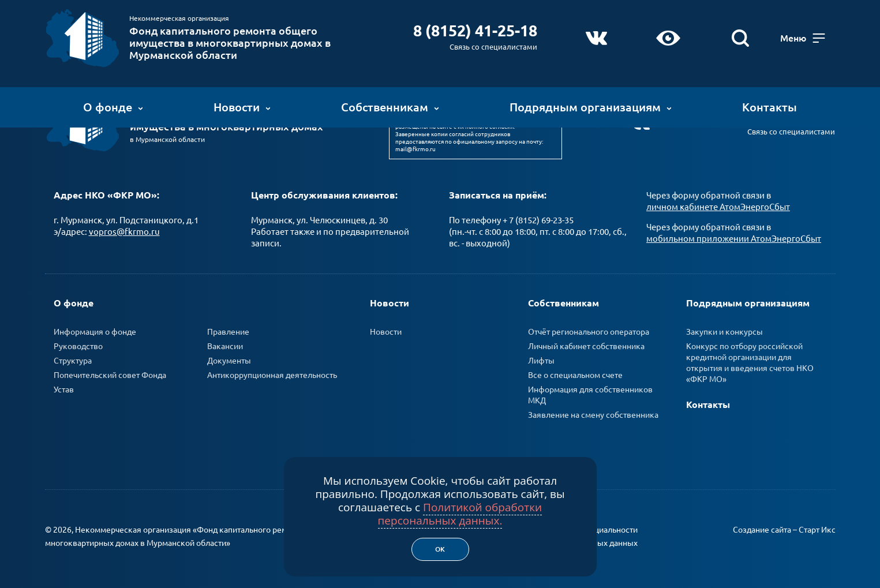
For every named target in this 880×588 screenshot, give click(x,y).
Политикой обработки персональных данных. (460, 514)
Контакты (769, 106)
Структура (73, 359)
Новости (242, 106)
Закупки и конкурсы (724, 331)
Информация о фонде (95, 331)
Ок (440, 549)
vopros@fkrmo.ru (124, 231)
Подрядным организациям (591, 106)
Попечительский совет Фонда (110, 374)
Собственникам (390, 106)
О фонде (113, 106)
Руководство (78, 345)
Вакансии (225, 345)
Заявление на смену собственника (593, 414)
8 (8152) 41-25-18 (473, 30)
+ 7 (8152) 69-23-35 (538, 219)
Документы (229, 359)
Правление (228, 331)
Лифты (541, 359)
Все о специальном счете (575, 374)
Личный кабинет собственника (586, 345)
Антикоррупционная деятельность (272, 374)
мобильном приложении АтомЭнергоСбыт (734, 237)
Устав (64, 388)
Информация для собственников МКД (590, 394)
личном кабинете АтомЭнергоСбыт (718, 206)
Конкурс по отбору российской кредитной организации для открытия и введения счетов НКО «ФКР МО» (750, 362)
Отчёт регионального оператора (589, 331)
